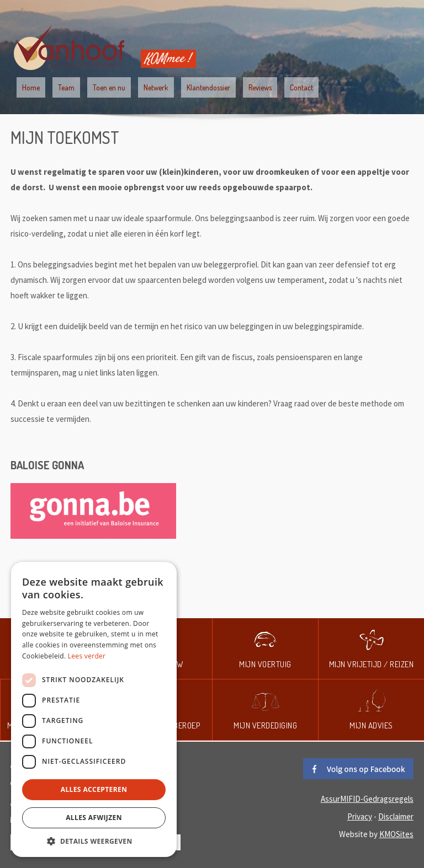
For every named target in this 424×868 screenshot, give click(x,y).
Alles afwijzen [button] (94, 818)
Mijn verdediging (265, 726)
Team (66, 87)
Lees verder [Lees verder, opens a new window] (87, 656)
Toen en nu (109, 87)
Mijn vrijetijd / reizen (372, 665)
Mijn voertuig (265, 665)
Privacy (360, 816)
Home (31, 87)
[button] (94, 841)
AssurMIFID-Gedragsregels (367, 799)
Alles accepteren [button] (94, 789)
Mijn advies (371, 726)
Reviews (260, 87)
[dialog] (94, 709)
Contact (301, 87)
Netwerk (156, 87)
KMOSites (396, 834)
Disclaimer (396, 816)
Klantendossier (208, 87)
